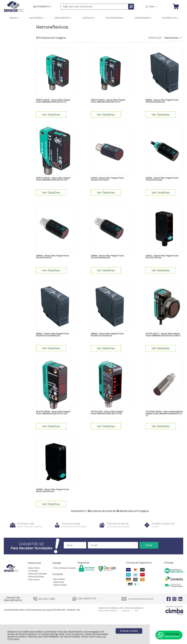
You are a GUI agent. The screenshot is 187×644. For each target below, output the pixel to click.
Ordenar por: (155, 38)
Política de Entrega (36, 592)
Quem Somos (34, 584)
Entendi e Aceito (129, 631)
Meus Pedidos (59, 595)
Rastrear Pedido (60, 601)
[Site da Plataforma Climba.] (174, 626)
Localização (33, 587)
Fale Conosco (34, 595)
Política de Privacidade (38, 590)
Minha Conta (59, 598)
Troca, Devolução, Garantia (65, 584)
